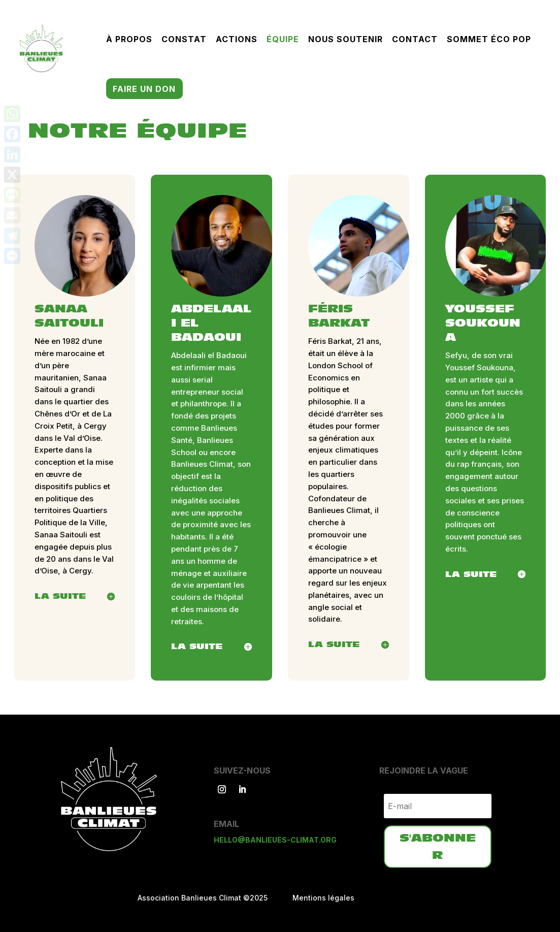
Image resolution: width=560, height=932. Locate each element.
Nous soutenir (345, 40)
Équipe (283, 40)
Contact (415, 40)
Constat (184, 40)
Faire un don (144, 90)
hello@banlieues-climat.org (275, 840)
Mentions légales (323, 898)
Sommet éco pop (489, 40)
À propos (129, 40)
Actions (237, 40)
